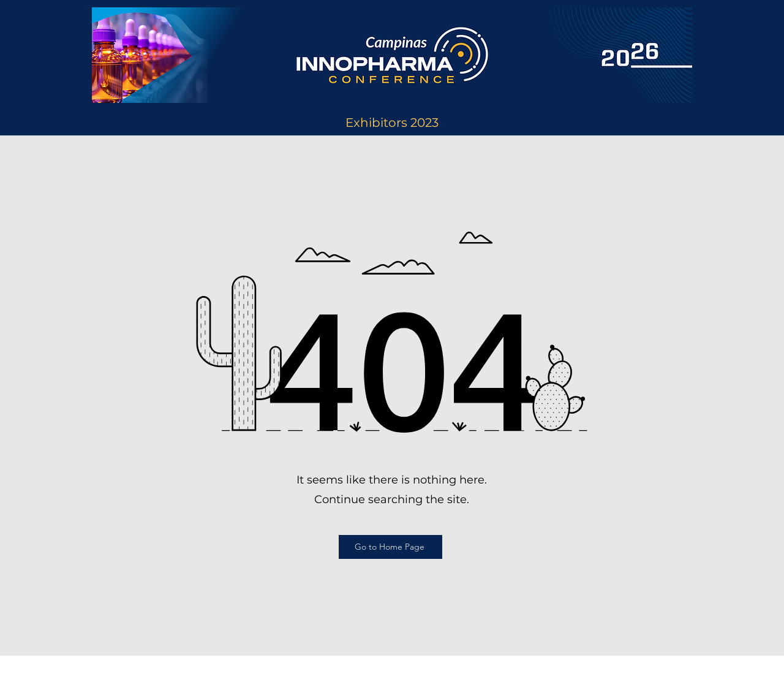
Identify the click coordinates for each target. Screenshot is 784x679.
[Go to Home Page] (390, 547)
